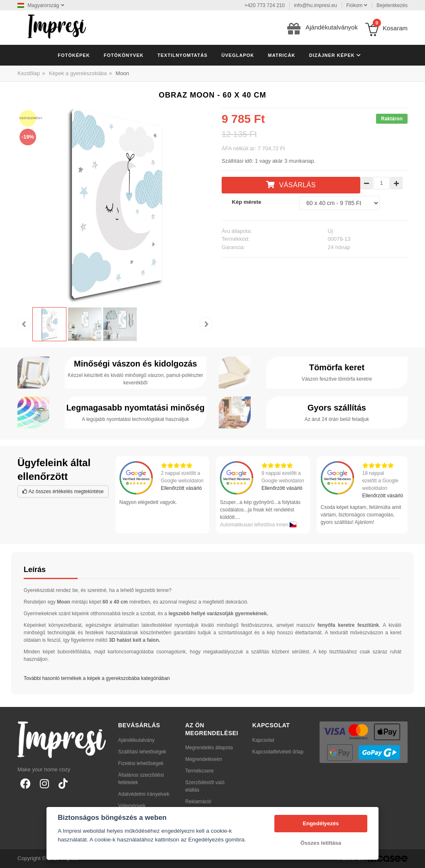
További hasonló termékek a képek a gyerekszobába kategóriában (97, 678)
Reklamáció (198, 802)
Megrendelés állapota (209, 748)
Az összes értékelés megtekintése (63, 491)
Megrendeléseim (204, 759)
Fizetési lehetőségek (141, 763)
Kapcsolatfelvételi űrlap (278, 752)
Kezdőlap (29, 73)
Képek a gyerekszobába (78, 73)
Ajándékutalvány (137, 740)
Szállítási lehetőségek (142, 752)
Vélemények (132, 806)
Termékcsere (199, 771)
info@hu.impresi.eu (315, 5)
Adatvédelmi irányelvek (144, 794)
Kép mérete (247, 202)
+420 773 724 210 (265, 5)
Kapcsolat (263, 740)
